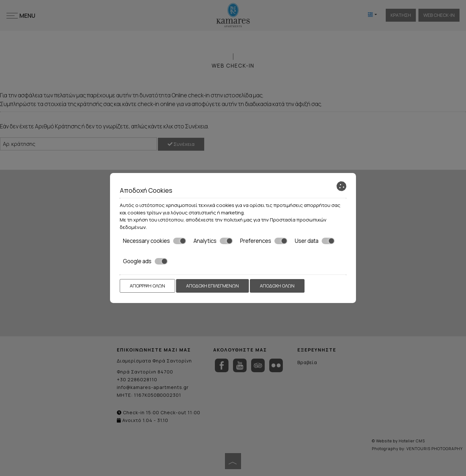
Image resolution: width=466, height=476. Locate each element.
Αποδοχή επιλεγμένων (212, 286)
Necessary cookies (155, 241)
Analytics (213, 241)
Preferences (264, 241)
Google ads (145, 261)
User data (315, 241)
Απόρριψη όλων (147, 286)
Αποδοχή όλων (277, 286)
